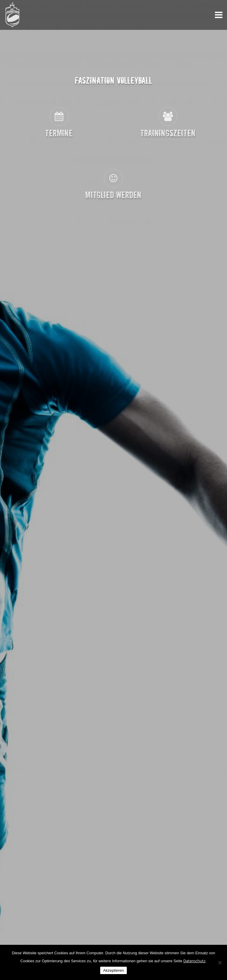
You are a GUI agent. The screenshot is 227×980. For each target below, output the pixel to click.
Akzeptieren (113, 970)
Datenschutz (194, 961)
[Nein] (220, 963)
